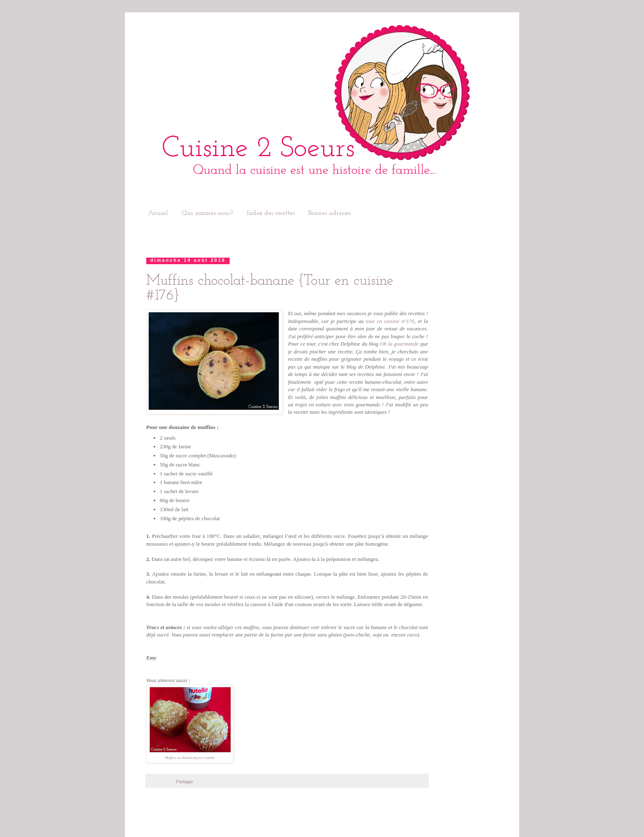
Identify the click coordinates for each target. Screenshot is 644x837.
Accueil (158, 213)
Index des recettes (271, 213)
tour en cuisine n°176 (390, 321)
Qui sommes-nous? (207, 213)
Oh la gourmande (399, 344)
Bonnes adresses (330, 213)
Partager (185, 782)
